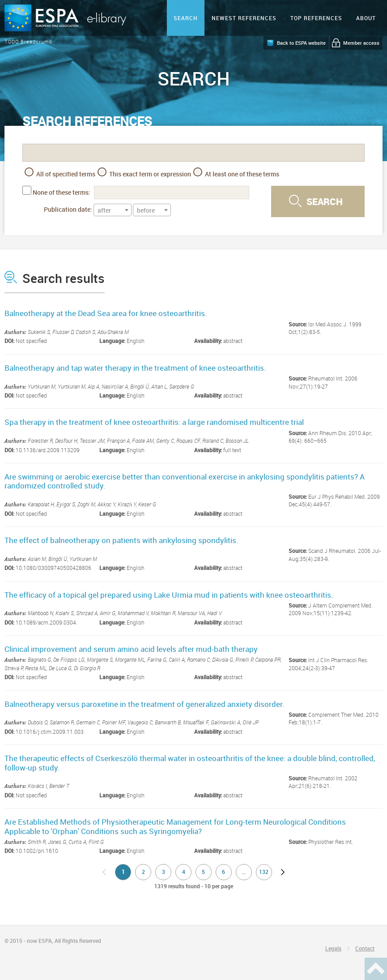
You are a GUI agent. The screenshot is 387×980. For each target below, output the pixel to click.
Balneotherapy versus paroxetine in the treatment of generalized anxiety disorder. (145, 704)
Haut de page (376, 969)
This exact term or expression (144, 173)
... (244, 872)
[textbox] (113, 210)
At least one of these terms (236, 173)
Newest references (244, 18)
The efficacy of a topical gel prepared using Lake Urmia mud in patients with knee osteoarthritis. (169, 595)
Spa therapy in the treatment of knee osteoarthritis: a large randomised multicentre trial (154, 422)
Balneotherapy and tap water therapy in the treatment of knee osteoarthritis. (135, 368)
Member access (361, 43)
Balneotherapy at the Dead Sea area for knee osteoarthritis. (106, 313)
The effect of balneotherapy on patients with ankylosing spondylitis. (121, 540)
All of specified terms (60, 173)
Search (186, 18)
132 (264, 872)
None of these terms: (62, 192)
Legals (333, 948)
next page (283, 872)
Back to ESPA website (301, 43)
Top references (316, 18)
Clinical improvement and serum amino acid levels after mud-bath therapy (131, 649)
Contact (365, 948)
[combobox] (113, 210)
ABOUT (366, 18)
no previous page (104, 872)
